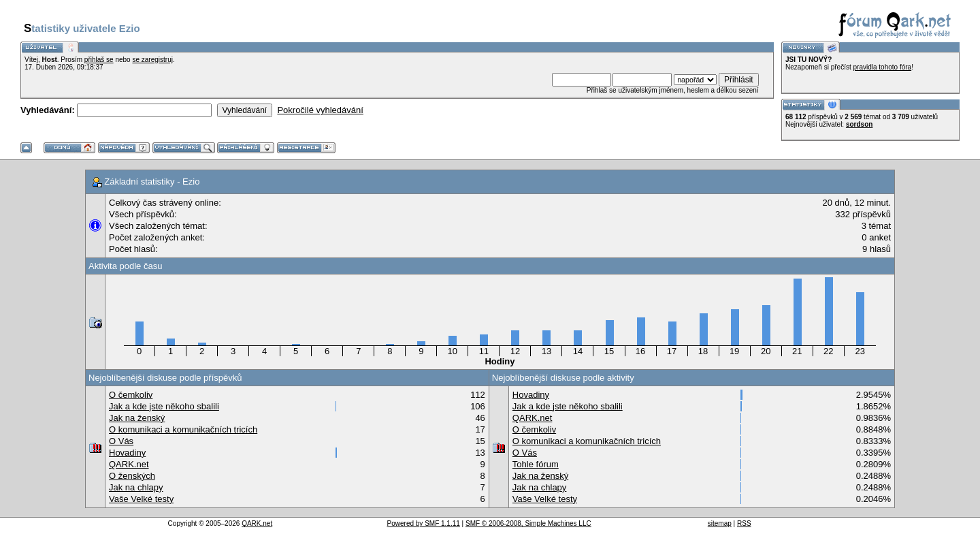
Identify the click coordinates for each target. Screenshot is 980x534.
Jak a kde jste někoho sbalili (164, 406)
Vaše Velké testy (141, 499)
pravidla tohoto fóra (883, 67)
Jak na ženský (137, 418)
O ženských (132, 476)
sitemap (720, 523)
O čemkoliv (131, 395)
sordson (859, 124)
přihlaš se (99, 60)
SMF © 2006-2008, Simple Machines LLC (528, 523)
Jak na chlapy (136, 487)
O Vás (121, 441)
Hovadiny (127, 453)
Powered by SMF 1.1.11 (424, 523)
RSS (744, 523)
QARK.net (129, 464)
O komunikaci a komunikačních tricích (183, 429)
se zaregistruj (152, 60)
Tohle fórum (536, 464)
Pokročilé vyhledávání (320, 110)
